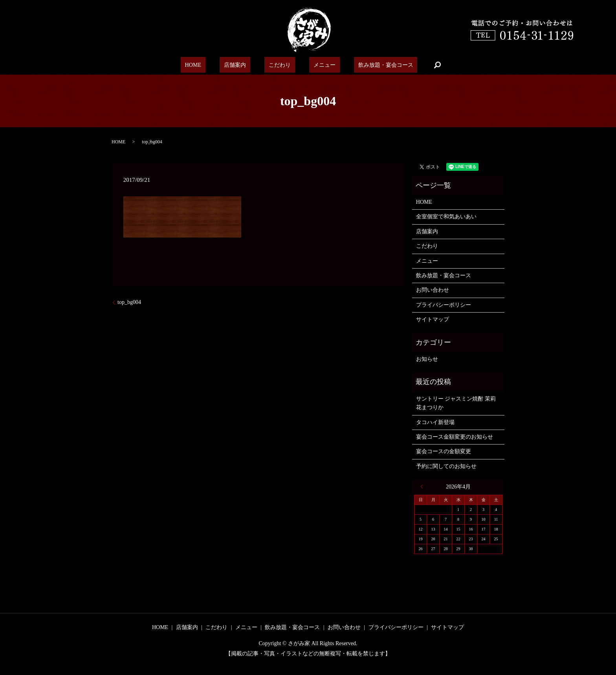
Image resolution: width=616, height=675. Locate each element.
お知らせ (427, 359)
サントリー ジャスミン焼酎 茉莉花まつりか (456, 403)
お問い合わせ (433, 290)
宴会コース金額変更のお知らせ (455, 437)
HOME (206, 65)
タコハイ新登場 (435, 422)
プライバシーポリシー (444, 305)
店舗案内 (240, 65)
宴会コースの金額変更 (444, 451)
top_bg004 (129, 302)
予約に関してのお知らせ (446, 466)
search (421, 65)
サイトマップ (433, 319)
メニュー (316, 65)
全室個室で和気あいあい (446, 217)
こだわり (278, 65)
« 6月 (423, 487)
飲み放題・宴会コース (371, 65)
